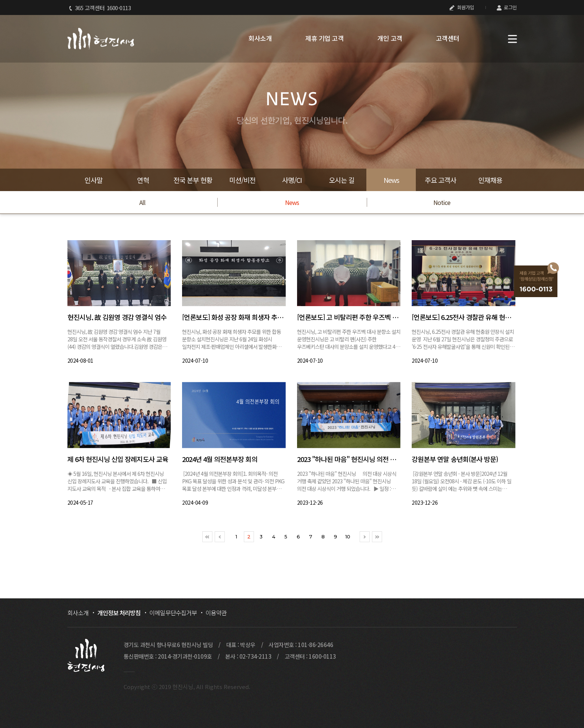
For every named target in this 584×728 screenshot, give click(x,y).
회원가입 (462, 7)
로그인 (507, 7)
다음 (365, 537)
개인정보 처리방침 (119, 613)
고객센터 (448, 38)
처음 (207, 537)
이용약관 (216, 613)
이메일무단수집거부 (173, 613)
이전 (220, 537)
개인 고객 (390, 38)
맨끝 (377, 537)
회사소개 (260, 38)
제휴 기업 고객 (324, 38)
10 (348, 537)
